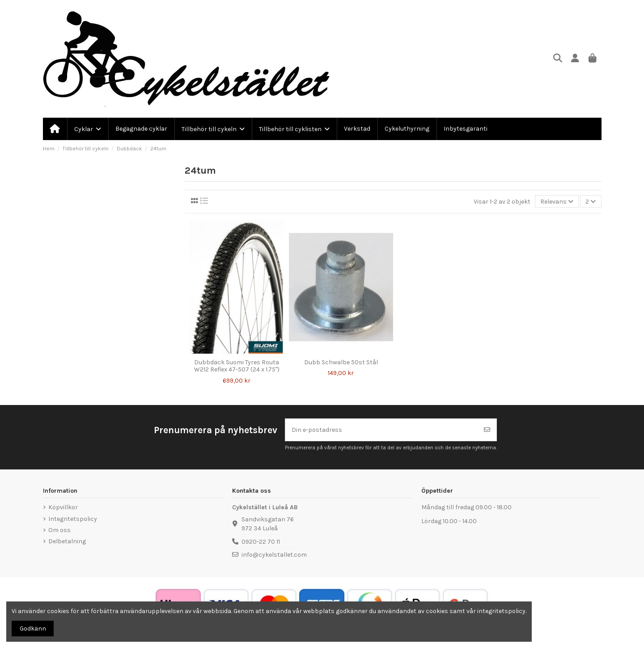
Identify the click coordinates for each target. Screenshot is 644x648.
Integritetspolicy (73, 519)
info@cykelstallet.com (274, 555)
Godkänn (33, 629)
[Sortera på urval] (557, 202)
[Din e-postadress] (382, 430)
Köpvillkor (63, 507)
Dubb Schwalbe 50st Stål (341, 362)
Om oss (59, 530)
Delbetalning (67, 541)
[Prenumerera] (487, 430)
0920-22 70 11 (261, 542)
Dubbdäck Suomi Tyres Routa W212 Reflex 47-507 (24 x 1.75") (237, 366)
